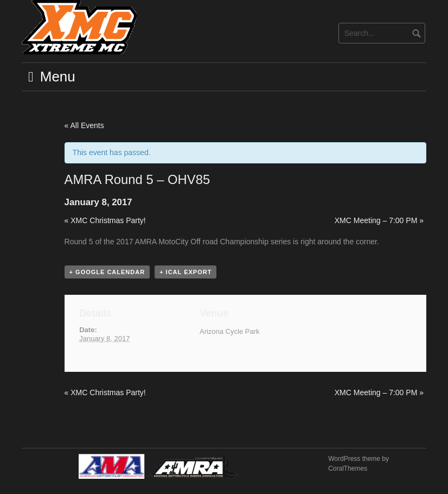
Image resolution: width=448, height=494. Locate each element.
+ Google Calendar (107, 272)
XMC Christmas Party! (105, 220)
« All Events (84, 125)
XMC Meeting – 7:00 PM (379, 220)
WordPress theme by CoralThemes (359, 464)
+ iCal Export (185, 272)
